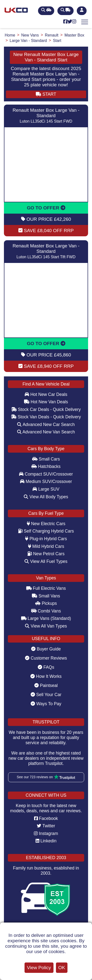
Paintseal (46, 685)
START (46, 94)
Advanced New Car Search (46, 425)
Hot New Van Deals (46, 402)
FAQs (46, 667)
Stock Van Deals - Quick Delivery (46, 417)
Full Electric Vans (46, 588)
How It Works (46, 676)
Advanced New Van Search (46, 432)
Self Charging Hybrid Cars (46, 531)
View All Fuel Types (46, 561)
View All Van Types (46, 626)
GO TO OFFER (46, 208)
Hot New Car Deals (46, 394)
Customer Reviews (46, 658)
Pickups (46, 603)
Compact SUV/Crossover (46, 474)
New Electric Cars (46, 524)
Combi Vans (46, 611)
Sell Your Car (46, 695)
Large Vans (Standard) (46, 618)
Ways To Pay (46, 704)
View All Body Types (46, 497)
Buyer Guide (46, 649)
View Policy (39, 968)
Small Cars (46, 459)
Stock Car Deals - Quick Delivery (46, 409)
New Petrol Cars (46, 554)
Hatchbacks (46, 466)
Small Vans (46, 596)
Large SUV (46, 489)
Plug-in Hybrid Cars (46, 539)
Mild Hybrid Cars (46, 546)
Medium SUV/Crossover (46, 481)
